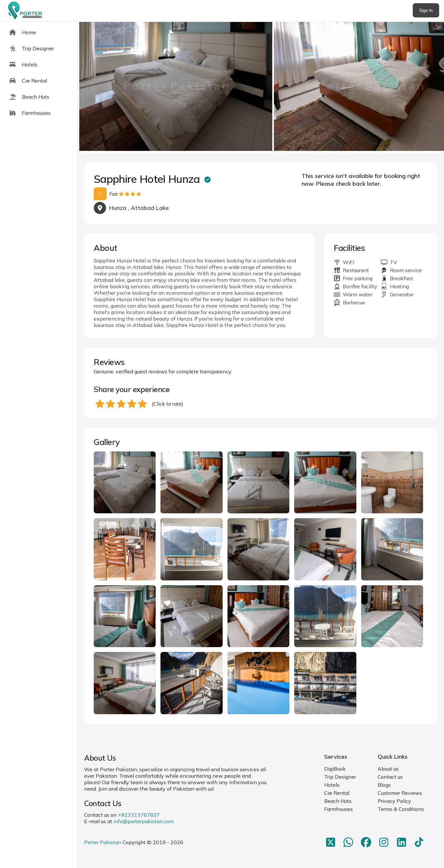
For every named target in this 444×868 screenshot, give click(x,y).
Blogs (384, 785)
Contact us (390, 777)
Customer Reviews (400, 793)
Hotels (332, 785)
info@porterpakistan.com (144, 821)
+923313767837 (139, 815)
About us (388, 769)
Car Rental (337, 793)
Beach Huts (338, 801)
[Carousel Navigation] (261, 87)
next (418, 87)
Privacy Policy (394, 801)
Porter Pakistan (103, 842)
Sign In (426, 10)
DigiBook (335, 769)
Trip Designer (340, 777)
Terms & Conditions (401, 809)
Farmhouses (338, 809)
